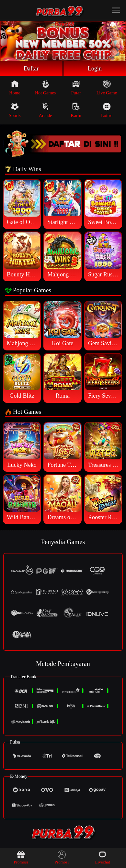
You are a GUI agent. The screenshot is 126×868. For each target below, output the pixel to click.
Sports (15, 110)
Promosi (21, 857)
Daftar (31, 69)
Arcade (46, 110)
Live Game (107, 88)
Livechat (102, 857)
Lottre (107, 110)
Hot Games (45, 88)
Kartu (76, 110)
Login (95, 69)
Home (15, 88)
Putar (76, 88)
